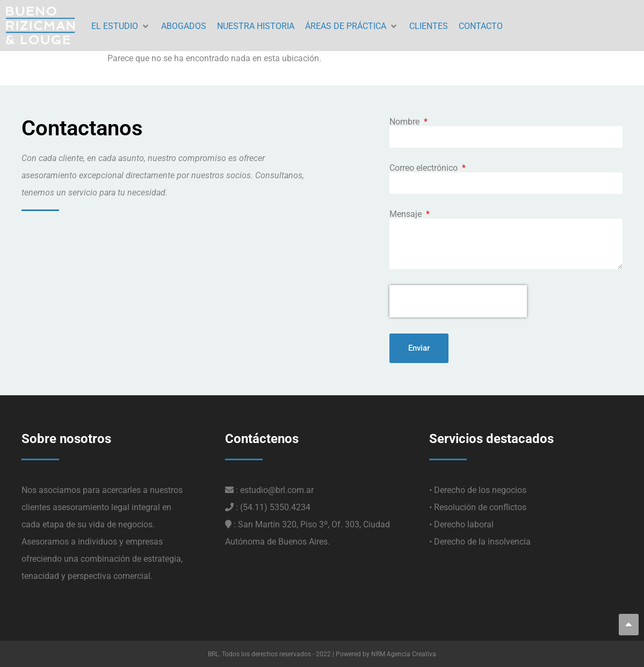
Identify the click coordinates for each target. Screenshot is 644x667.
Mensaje (407, 214)
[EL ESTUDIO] (121, 27)
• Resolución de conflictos (478, 507)
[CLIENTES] (429, 27)
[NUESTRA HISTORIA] (256, 27)
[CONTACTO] (481, 27)
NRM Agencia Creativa (404, 654)
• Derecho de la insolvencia (480, 542)
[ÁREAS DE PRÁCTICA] (352, 27)
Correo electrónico (425, 168)
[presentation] (458, 301)
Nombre (406, 122)
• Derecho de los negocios (478, 490)
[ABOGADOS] (184, 27)
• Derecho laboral (461, 524)
